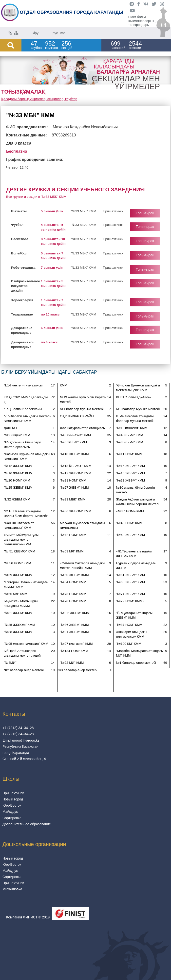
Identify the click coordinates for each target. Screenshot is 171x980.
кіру (36, 33)
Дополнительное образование (27, 824)
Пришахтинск (13, 793)
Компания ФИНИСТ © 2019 (28, 917)
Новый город (13, 799)
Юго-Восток (12, 805)
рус (55, 33)
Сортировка (12, 818)
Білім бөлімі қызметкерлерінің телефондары (142, 21)
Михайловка (12, 889)
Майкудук (10, 812)
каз (63, 33)
